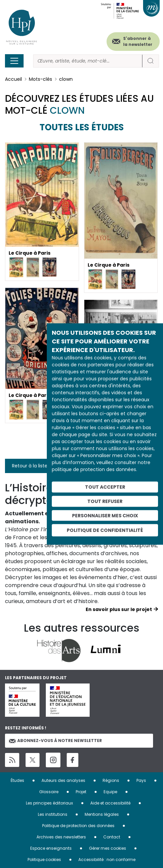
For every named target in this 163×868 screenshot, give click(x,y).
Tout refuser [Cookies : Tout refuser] (105, 501)
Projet (81, 792)
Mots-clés (41, 79)
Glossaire (49, 792)
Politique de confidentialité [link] (105, 530)
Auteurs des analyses (63, 780)
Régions (111, 780)
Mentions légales (102, 814)
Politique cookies (44, 860)
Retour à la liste (30, 466)
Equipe (110, 792)
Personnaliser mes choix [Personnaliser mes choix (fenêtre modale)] (105, 515)
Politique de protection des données (78, 826)
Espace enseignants (51, 848)
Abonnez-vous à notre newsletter (55, 741)
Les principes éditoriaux (49, 803)
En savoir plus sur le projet (119, 609)
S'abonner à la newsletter (138, 41)
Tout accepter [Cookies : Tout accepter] (105, 487)
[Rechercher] (88, 61)
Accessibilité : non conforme (107, 860)
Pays (141, 780)
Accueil (13, 79)
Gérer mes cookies (108, 848)
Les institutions (53, 814)
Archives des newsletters (61, 837)
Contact (112, 837)
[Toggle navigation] (14, 61)
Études (17, 780)
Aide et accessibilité (110, 803)
